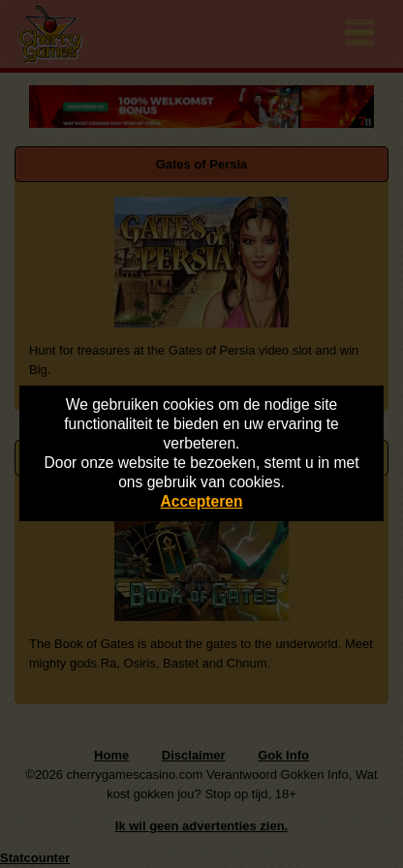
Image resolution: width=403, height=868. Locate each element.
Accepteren (202, 501)
